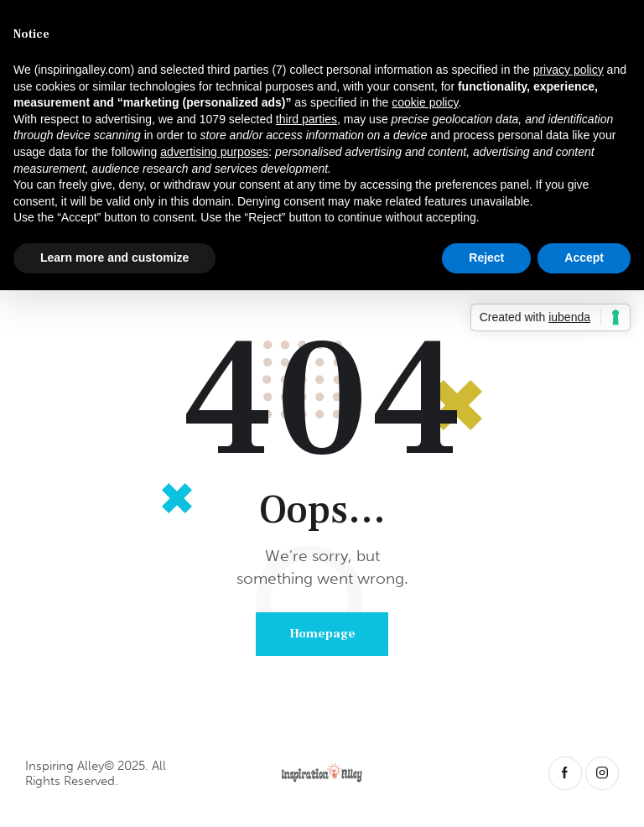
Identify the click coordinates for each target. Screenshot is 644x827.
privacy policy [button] (569, 70)
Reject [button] (486, 257)
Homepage (322, 634)
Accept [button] (584, 257)
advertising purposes (214, 152)
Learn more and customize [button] (114, 257)
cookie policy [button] (425, 102)
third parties (306, 119)
